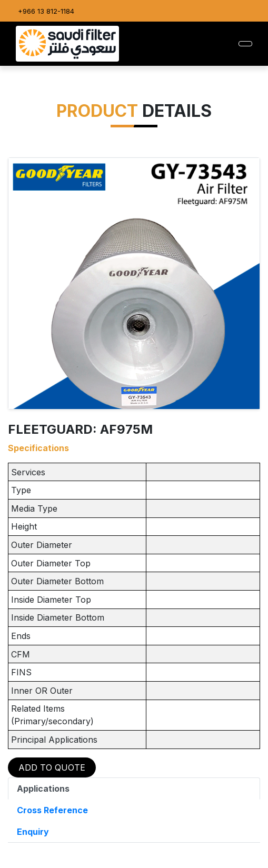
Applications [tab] (43, 789)
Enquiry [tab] (33, 832)
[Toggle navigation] (245, 44)
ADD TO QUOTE (52, 767)
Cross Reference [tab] (52, 810)
